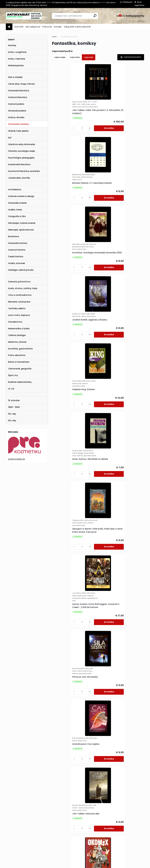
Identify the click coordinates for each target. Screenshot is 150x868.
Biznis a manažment (19, 362)
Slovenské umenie (17, 203)
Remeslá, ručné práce (19, 302)
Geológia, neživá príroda (21, 270)
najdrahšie (75, 57)
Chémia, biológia (17, 335)
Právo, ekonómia (17, 355)
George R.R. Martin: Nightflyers (116, 627)
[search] (95, 16)
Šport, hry (13, 375)
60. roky (12, 421)
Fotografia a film (17, 216)
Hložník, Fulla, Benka (18, 131)
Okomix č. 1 (106, 484)
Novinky (12, 45)
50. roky (12, 414)
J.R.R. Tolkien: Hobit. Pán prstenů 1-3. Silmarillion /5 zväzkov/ (73, 114)
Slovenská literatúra (19, 91)
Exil (10, 138)
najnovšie (89, 57)
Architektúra (15, 190)
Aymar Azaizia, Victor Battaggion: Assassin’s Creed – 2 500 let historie (120, 340)
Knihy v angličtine (17, 52)
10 (119, 797)
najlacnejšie (60, 57)
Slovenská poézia (17, 111)
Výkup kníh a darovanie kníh (77, 27)
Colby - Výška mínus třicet (68, 769)
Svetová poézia (16, 104)
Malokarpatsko (16, 66)
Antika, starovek (17, 263)
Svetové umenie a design (21, 196)
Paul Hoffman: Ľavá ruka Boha (117, 769)
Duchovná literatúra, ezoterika (24, 171)
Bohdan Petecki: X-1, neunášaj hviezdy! (121, 113)
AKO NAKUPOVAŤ (10, 829)
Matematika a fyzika (19, 329)
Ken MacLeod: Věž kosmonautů (71, 697)
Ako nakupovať (33, 27)
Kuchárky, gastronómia (20, 349)
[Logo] (24, 16)
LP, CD (11, 389)
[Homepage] (9, 27)
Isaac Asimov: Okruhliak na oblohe (119, 263)
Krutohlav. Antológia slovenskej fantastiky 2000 (71, 190)
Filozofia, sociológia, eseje (21, 151)
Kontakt (58, 27)
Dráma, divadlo (16, 117)
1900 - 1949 (14, 407)
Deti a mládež (15, 77)
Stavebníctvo (15, 322)
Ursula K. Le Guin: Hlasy (113, 697)
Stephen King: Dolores (66, 262)
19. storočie (14, 400)
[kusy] (62, 131)
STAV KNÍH (7, 826)
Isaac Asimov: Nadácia (67, 627)
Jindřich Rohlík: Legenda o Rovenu (118, 188)
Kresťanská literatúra (19, 164)
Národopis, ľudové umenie (22, 223)
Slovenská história (18, 243)
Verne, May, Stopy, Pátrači (21, 84)
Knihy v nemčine (17, 59)
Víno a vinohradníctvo (20, 295)
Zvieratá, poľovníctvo (19, 282)
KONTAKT (6, 836)
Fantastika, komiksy (19, 124)
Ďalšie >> (136, 797)
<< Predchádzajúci (65, 797)
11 (124, 797)
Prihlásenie (127, 2)
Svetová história (17, 250)
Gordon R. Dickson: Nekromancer (72, 558)
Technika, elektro (17, 308)
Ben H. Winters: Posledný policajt (118, 557)
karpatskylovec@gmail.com (15, 839)
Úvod (54, 37)
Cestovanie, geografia (20, 369)
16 (129, 797)
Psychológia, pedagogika (21, 158)
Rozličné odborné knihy (20, 382)
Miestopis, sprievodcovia (21, 230)
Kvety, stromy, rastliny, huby (23, 288)
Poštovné (47, 27)
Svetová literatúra (18, 97)
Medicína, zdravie (17, 342)
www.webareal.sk (86, 866)
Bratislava (14, 236)
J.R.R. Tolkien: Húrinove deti (68, 486)
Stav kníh (19, 27)
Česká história (16, 257)
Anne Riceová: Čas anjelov (114, 411)
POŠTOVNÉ (7, 832)
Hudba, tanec (15, 210)
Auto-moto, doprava (19, 315)
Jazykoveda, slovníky (19, 178)
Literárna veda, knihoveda (22, 144)
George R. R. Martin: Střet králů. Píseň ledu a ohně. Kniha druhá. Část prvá (73, 338)
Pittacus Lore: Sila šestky (67, 413)
